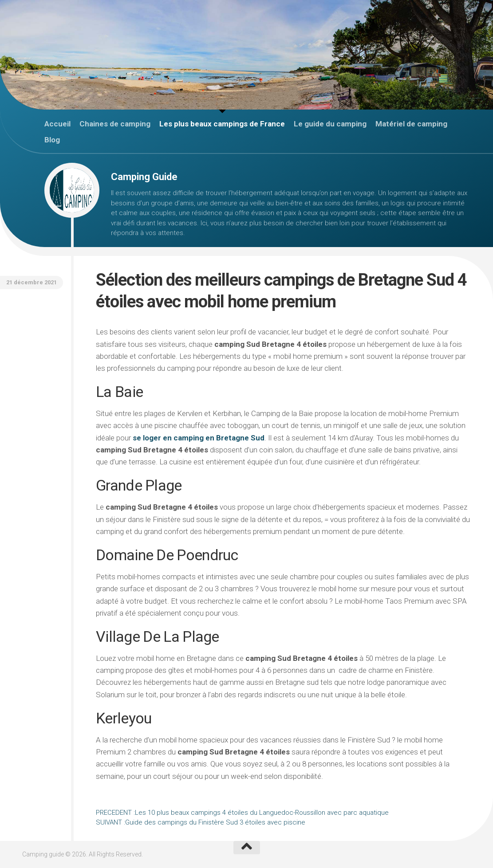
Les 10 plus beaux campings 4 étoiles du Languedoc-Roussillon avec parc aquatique (242, 813)
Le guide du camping (330, 124)
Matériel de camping (411, 124)
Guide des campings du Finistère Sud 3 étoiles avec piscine (201, 822)
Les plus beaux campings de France (222, 124)
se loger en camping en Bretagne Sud (199, 438)
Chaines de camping (115, 124)
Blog (52, 140)
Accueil (57, 124)
